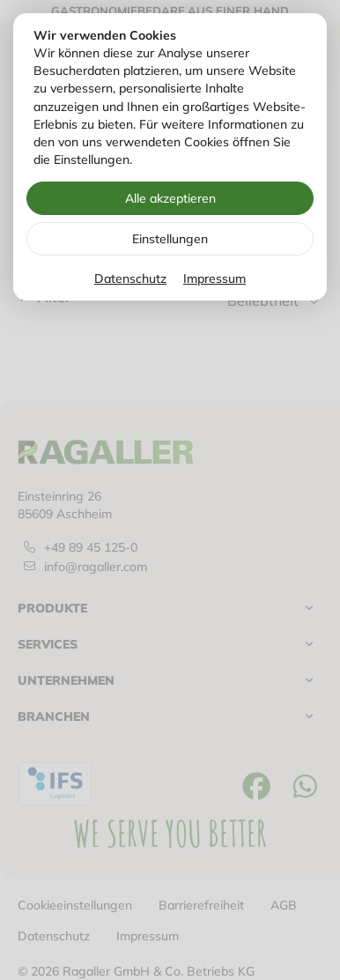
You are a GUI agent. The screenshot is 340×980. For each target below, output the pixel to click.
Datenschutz (130, 278)
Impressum (214, 278)
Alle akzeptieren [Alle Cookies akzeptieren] (170, 198)
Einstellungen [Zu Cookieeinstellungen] (170, 239)
